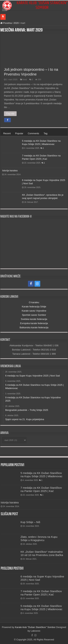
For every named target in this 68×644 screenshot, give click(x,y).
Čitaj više (10, 114)
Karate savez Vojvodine (34, 311)
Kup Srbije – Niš (30, 522)
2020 (16, 23)
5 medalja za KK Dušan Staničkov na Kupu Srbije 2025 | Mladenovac (41, 475)
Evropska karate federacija (34, 323)
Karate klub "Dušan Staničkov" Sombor (35, 627)
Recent (7, 133)
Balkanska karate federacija (34, 327)
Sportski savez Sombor (34, 315)
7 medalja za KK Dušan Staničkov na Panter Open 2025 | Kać (41, 489)
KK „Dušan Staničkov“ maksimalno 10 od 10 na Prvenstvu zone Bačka (42, 553)
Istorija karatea (10, 171)
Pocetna (6, 23)
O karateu (34, 302)
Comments (33, 133)
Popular (19, 133)
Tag (46, 133)
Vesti (25, 79)
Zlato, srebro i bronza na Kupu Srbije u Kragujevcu (39, 538)
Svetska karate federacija (34, 319)
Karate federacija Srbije (34, 307)
